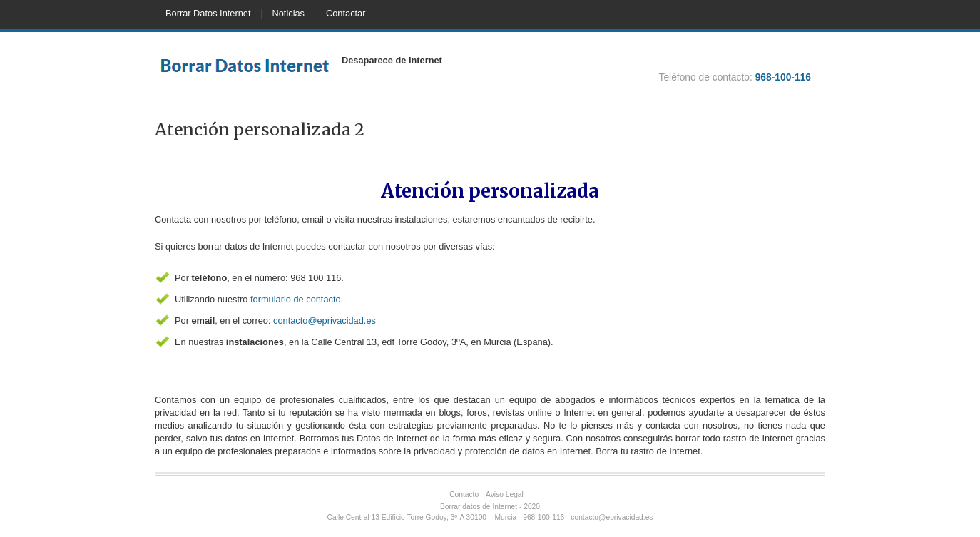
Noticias (289, 13)
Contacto (464, 495)
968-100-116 (783, 77)
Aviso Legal (505, 495)
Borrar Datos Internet (208, 13)
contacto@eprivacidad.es (325, 321)
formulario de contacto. (297, 299)
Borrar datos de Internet (479, 507)
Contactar (346, 13)
